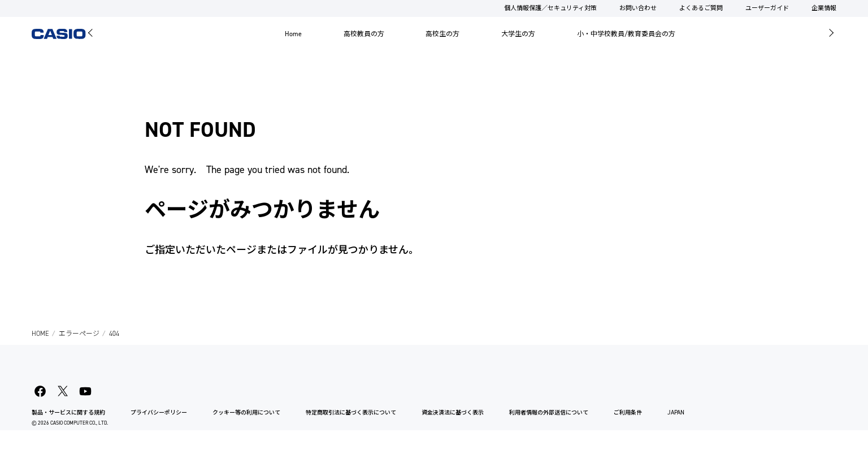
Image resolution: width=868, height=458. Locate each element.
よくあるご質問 (701, 8)
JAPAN (676, 412)
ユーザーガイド (767, 8)
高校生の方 (442, 34)
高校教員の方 (364, 34)
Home (293, 34)
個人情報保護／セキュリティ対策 (550, 8)
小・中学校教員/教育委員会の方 (626, 34)
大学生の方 (518, 34)
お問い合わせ (638, 8)
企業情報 (824, 8)
